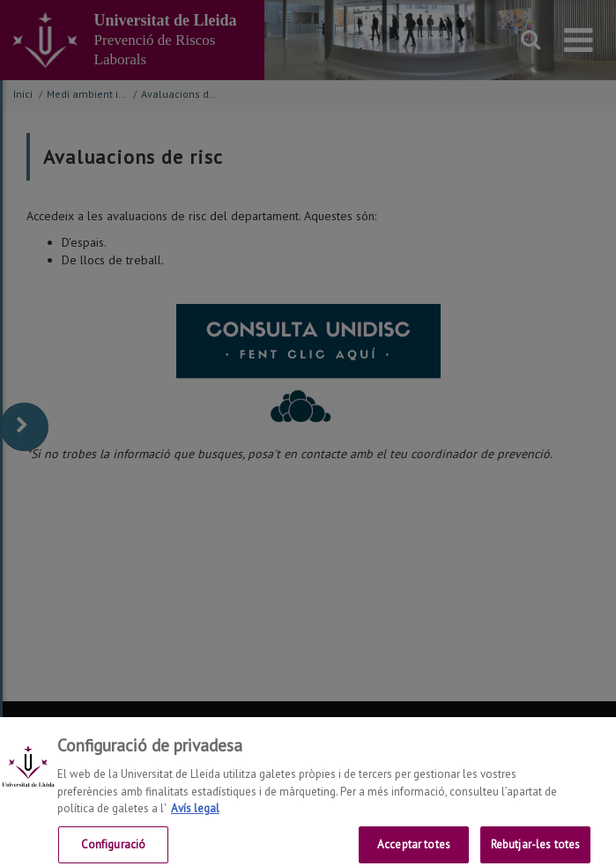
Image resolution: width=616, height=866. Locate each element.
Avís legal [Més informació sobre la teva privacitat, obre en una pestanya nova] (195, 815)
